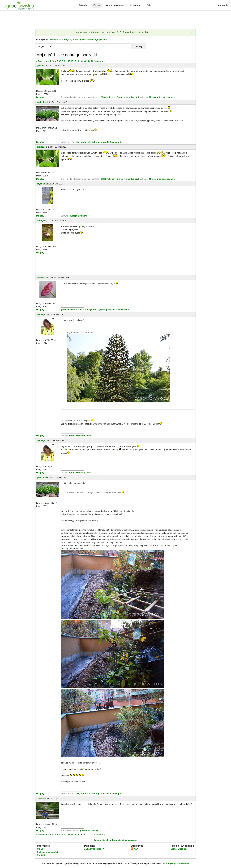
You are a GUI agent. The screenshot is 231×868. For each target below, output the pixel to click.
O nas (40, 849)
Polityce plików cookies (177, 863)
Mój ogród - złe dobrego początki (91, 39)
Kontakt (41, 855)
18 (78, 61)
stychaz (41, 184)
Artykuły (83, 5)
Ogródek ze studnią (88, 830)
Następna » (100, 61)
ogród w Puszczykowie (80, 436)
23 (92, 61)
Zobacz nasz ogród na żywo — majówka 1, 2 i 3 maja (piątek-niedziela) (111, 32)
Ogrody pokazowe (115, 5)
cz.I (113, 97)
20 (83, 61)
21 (86, 61)
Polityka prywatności (47, 852)
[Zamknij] (191, 32)
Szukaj (139, 46)
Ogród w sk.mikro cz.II (128, 97)
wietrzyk (41, 314)
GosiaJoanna (44, 278)
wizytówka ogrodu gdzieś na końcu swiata (108, 310)
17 (75, 61)
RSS (134, 849)
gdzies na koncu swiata (73, 310)
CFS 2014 (105, 97)
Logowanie (222, 5)
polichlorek (43, 102)
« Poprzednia (43, 61)
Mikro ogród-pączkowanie (162, 97)
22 (89, 61)
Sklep (149, 5)
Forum (97, 5)
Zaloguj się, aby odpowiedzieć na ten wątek (116, 840)
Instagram (135, 5)
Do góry (40, 97)
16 (72, 61)
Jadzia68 (41, 799)
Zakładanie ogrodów (94, 849)
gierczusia (42, 65)
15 (69, 61)
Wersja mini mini (78, 216)
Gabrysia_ (42, 221)
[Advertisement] (116, 20)
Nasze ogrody (66, 39)
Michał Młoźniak (178, 849)
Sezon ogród (116, 142)
